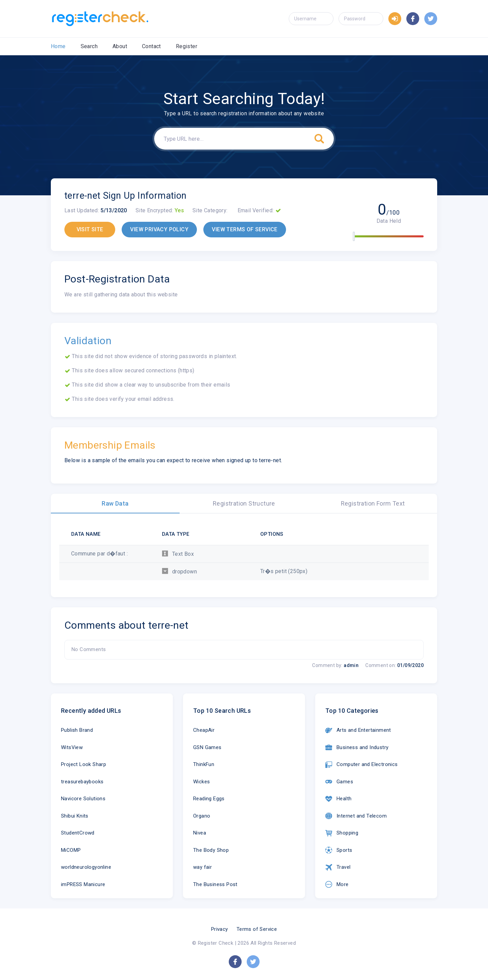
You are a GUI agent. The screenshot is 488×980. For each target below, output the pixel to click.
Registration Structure (244, 503)
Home (58, 46)
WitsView (72, 747)
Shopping (342, 833)
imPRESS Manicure (83, 884)
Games (339, 782)
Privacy (220, 929)
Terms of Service (257, 929)
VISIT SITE (90, 229)
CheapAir (204, 730)
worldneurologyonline (86, 867)
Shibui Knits (75, 816)
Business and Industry (357, 747)
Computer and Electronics (362, 765)
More (337, 884)
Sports (339, 850)
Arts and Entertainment (358, 730)
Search (89, 46)
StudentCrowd (78, 833)
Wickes (201, 782)
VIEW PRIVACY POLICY (159, 229)
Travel (338, 867)
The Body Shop (211, 850)
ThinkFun (204, 764)
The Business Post (215, 884)
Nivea (200, 833)
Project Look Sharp (84, 764)
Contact (151, 46)
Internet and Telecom (356, 816)
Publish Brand (77, 730)
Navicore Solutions (83, 799)
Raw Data (115, 503)
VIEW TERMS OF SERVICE (245, 229)
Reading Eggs (209, 799)
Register (187, 46)
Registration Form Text (373, 503)
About (120, 46)
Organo (202, 816)
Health (338, 799)
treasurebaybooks (82, 782)
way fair (202, 867)
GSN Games (207, 747)
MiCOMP (71, 850)
